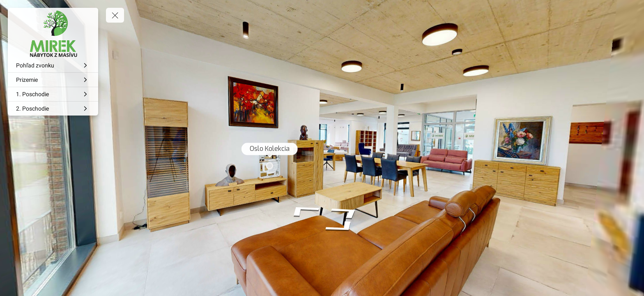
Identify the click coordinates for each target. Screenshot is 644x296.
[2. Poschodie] (53, 109)
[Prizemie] (53, 80)
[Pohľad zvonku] (53, 65)
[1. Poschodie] (53, 94)
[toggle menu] (115, 15)
